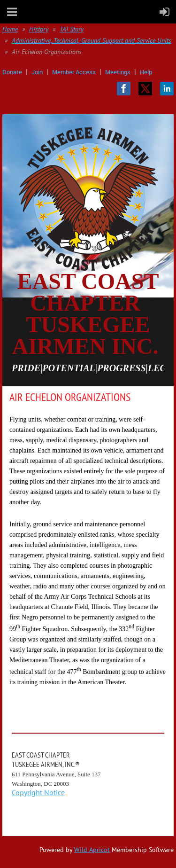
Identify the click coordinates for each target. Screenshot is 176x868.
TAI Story (72, 29)
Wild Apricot (92, 850)
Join (37, 72)
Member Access (74, 72)
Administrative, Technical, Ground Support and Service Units (92, 40)
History (39, 29)
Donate (12, 72)
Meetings (118, 72)
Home (10, 29)
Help (146, 72)
